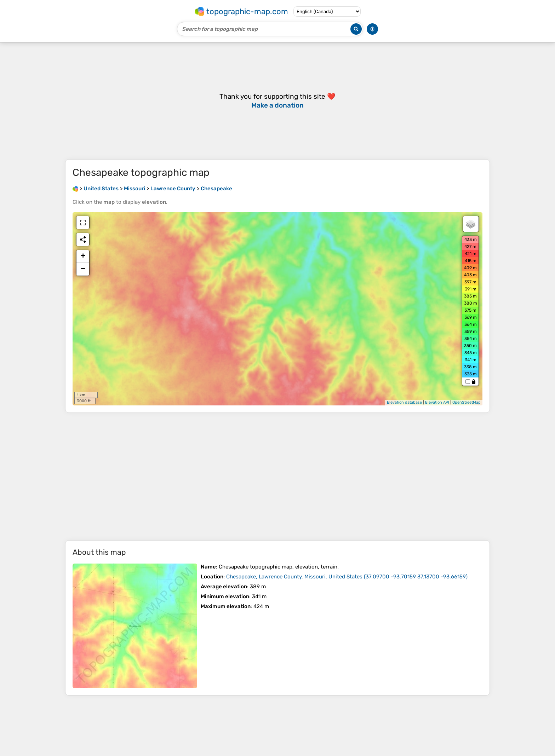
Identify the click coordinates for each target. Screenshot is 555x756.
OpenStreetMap (467, 402)
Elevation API (437, 402)
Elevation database (404, 402)
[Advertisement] (277, 477)
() (347, 577)
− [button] (83, 269)
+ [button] (83, 256)
